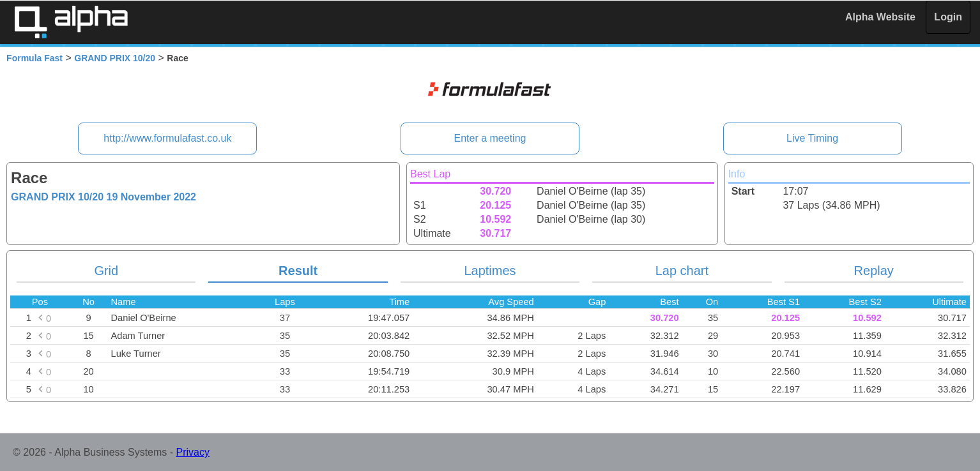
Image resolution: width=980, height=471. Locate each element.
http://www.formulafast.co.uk (167, 138)
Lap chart (682, 271)
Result (298, 271)
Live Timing (812, 138)
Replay (874, 271)
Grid (106, 271)
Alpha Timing (71, 22)
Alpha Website (880, 17)
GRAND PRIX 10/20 (115, 58)
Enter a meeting (490, 138)
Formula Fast (34, 58)
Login (948, 17)
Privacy (193, 452)
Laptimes (490, 271)
